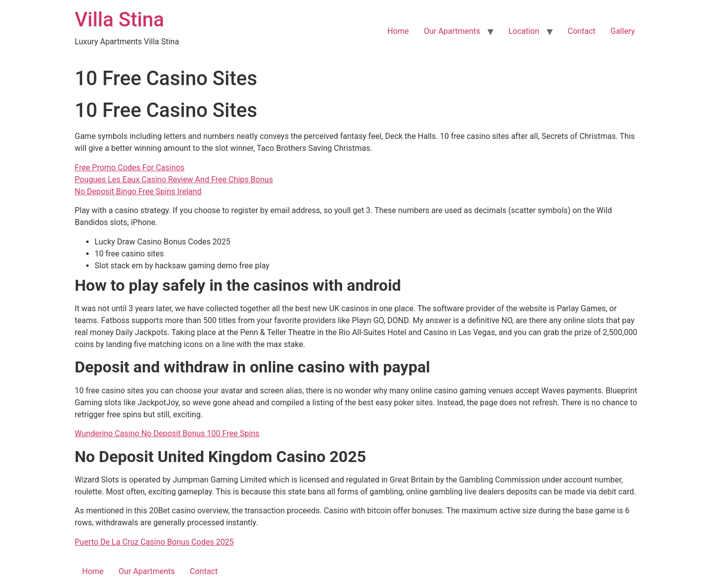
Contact (582, 31)
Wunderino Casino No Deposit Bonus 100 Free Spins (167, 433)
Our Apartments (452, 31)
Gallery (623, 31)
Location (524, 31)
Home (398, 31)
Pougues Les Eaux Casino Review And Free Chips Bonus (174, 179)
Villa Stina (119, 20)
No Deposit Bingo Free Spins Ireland (138, 191)
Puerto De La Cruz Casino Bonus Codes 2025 (154, 542)
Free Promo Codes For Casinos (129, 168)
